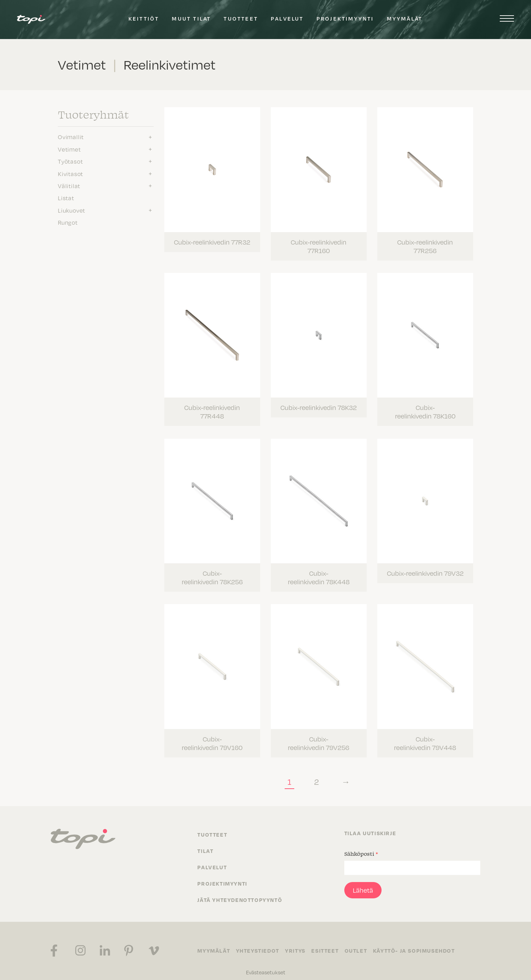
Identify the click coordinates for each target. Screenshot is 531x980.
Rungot (68, 223)
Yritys (298, 943)
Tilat (205, 843)
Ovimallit (71, 137)
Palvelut (287, 18)
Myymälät (405, 18)
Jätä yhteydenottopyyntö (240, 892)
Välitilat (69, 186)
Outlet (361, 943)
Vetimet (69, 149)
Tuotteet (241, 18)
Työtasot (70, 161)
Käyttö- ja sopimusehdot (420, 943)
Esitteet (329, 943)
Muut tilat (191, 18)
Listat (66, 198)
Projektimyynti (345, 18)
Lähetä (363, 883)
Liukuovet (72, 210)
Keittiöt (144, 18)
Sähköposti (361, 846)
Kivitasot (70, 174)
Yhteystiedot (259, 943)
